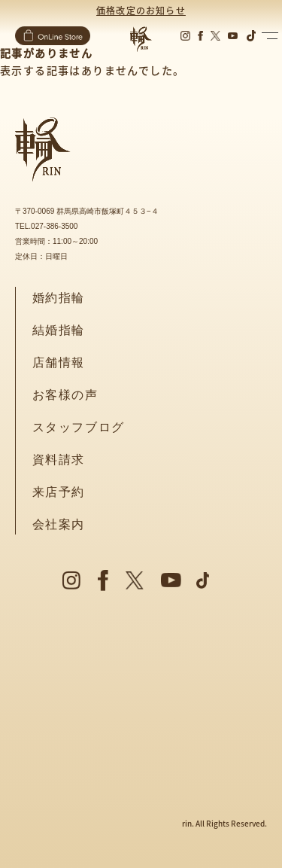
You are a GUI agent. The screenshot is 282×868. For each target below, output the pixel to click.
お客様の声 (65, 395)
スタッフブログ (79, 427)
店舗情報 (59, 362)
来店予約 (59, 492)
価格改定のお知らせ (141, 10)
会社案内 (59, 524)
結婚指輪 (59, 330)
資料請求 (59, 460)
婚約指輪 (59, 298)
